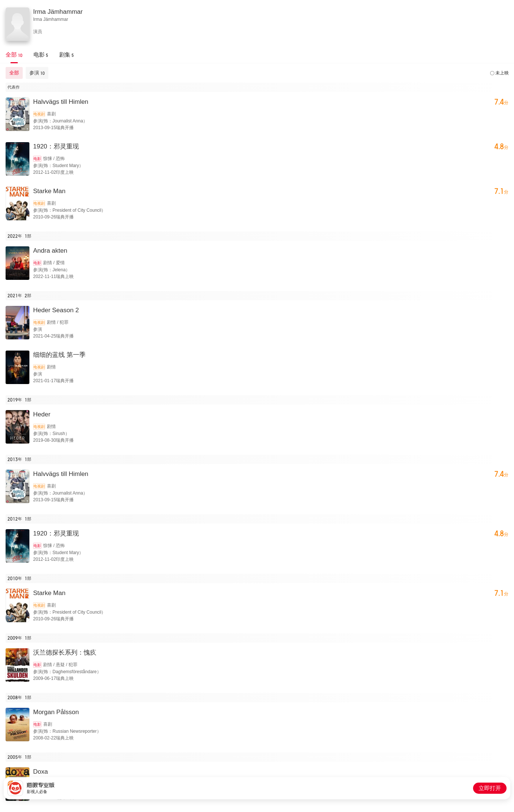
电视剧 (39, 114)
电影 (37, 159)
